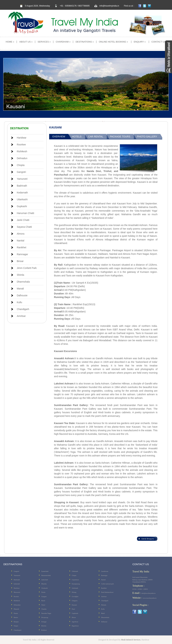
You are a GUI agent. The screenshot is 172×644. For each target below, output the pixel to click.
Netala (43, 592)
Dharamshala (105, 617)
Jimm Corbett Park (27, 268)
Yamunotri (22, 179)
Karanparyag (76, 584)
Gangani (44, 597)
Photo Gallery (147, 136)
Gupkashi (22, 206)
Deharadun (17, 605)
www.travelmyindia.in (150, 598)
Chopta (21, 165)
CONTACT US (159, 42)
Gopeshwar (75, 580)
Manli (103, 613)
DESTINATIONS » (85, 42)
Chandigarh (23, 309)
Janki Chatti (23, 220)
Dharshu (44, 584)
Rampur (16, 622)
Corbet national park (107, 584)
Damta (16, 613)
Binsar (20, 261)
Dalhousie (22, 295)
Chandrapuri (18, 630)
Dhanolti (16, 609)
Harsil (43, 601)
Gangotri (21, 172)
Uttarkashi (22, 199)
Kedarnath (22, 193)
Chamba (44, 609)
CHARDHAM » (63, 42)
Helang (74, 592)
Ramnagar (22, 254)
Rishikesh (22, 151)
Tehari (43, 605)
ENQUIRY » (140, 42)
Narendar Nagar (46, 613)
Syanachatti (45, 571)
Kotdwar (44, 630)
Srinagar (44, 622)
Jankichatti (45, 580)
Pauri (73, 609)
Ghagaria (75, 601)
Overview (59, 136)
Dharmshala (23, 282)
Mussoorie (17, 592)
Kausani (74, 605)
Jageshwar (75, 622)
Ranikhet (21, 247)
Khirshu (44, 626)
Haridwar (22, 138)
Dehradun (22, 158)
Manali (20, 289)
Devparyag (45, 617)
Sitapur (16, 626)
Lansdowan (105, 571)
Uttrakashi (45, 588)
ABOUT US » (26, 42)
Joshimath (75, 588)
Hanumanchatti (46, 575)
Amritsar (21, 316)
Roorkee (21, 145)
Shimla (20, 275)
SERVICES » (44, 42)
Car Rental (96, 136)
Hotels (77, 136)
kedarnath (17, 584)
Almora (21, 234)
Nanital (21, 241)
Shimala (104, 605)
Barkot (16, 617)
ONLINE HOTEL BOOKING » (113, 42)
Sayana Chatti (24, 227)
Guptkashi (75, 613)
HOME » (10, 42)
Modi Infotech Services (131, 640)
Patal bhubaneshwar (107, 592)
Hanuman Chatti (25, 213)
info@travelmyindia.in (109, 6)
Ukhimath (75, 571)
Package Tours (120, 136)
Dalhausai (104, 622)
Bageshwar (75, 626)
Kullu (19, 302)
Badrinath (22, 186)
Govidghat (75, 597)
